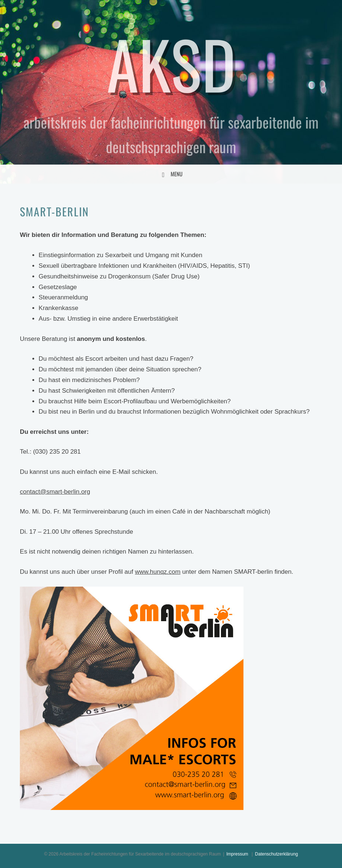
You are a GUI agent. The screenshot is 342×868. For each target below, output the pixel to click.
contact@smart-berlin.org (55, 492)
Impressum (237, 854)
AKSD (171, 63)
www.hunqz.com (158, 572)
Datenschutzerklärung (276, 854)
